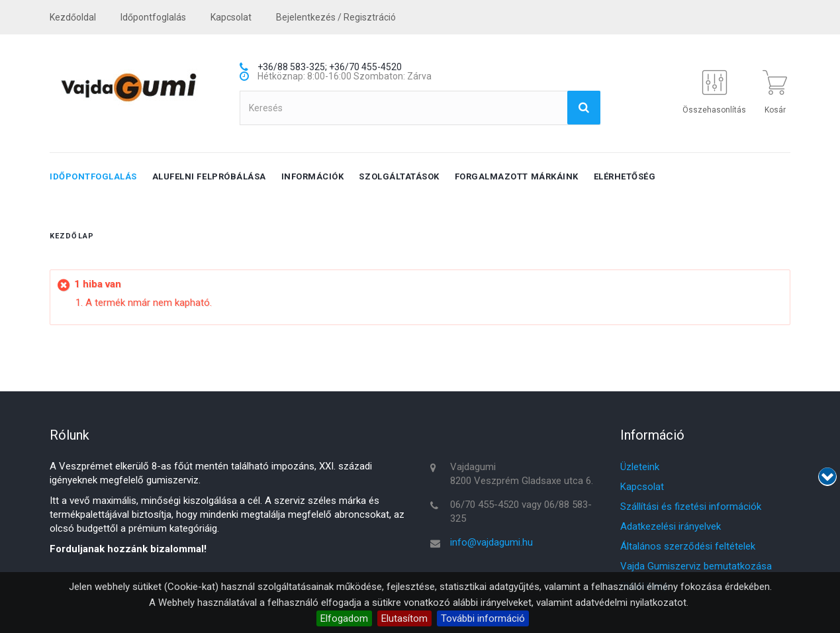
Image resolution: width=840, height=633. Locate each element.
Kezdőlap (72, 236)
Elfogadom (344, 618)
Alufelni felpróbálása (209, 176)
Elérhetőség (625, 176)
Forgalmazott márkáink (517, 176)
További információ (483, 618)
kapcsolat (231, 17)
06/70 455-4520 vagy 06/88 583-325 (521, 511)
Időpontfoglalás (153, 17)
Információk (313, 176)
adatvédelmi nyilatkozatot (631, 603)
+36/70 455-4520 (365, 67)
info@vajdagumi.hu (491, 542)
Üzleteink (640, 467)
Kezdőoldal (73, 17)
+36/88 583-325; (292, 67)
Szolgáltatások (399, 176)
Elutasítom (404, 618)
